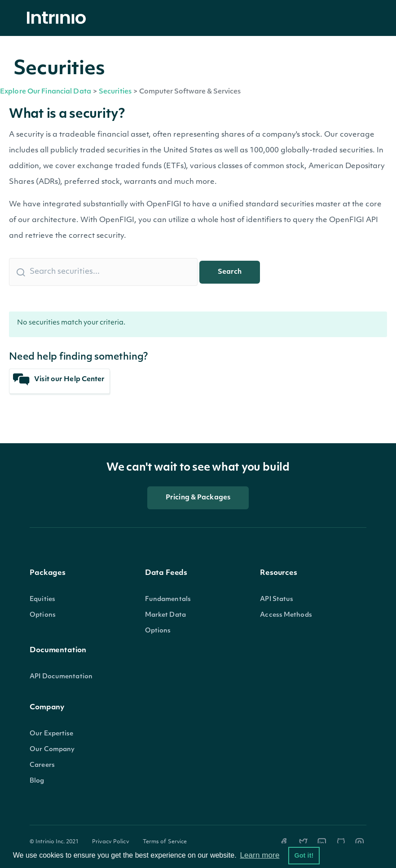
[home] (59, 18)
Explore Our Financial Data (46, 92)
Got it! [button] (304, 855)
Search (230, 272)
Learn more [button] (260, 855)
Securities (115, 92)
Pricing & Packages (198, 498)
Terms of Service (165, 842)
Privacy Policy (111, 842)
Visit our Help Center (59, 380)
